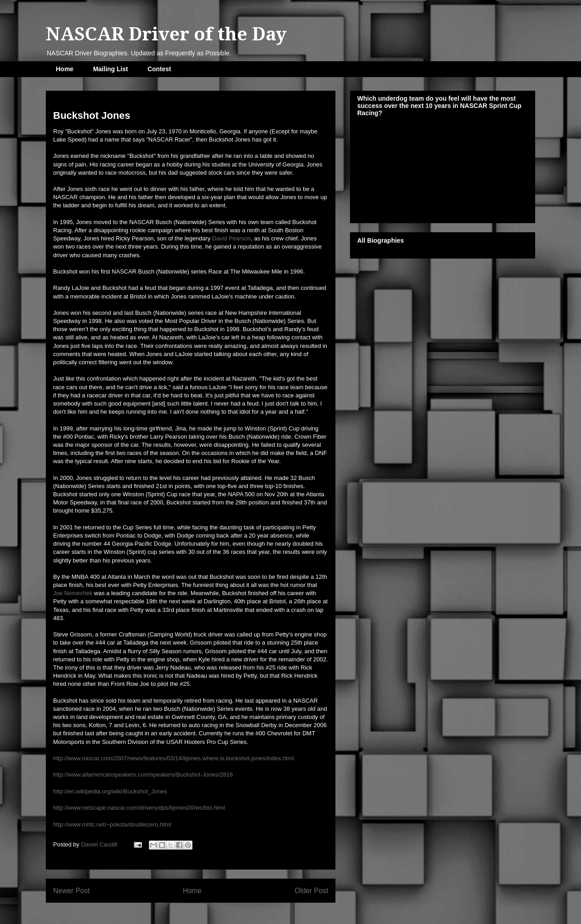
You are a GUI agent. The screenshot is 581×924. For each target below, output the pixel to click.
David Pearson (231, 238)
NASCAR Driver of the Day (166, 34)
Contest (159, 69)
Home (65, 69)
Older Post (311, 891)
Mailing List (111, 69)
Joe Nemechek (73, 593)
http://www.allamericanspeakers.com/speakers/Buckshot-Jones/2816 (143, 775)
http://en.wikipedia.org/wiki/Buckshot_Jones (110, 791)
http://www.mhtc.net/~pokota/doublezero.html (112, 824)
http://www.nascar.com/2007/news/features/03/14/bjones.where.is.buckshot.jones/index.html (173, 758)
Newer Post (71, 891)
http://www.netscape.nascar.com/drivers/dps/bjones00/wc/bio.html (139, 808)
